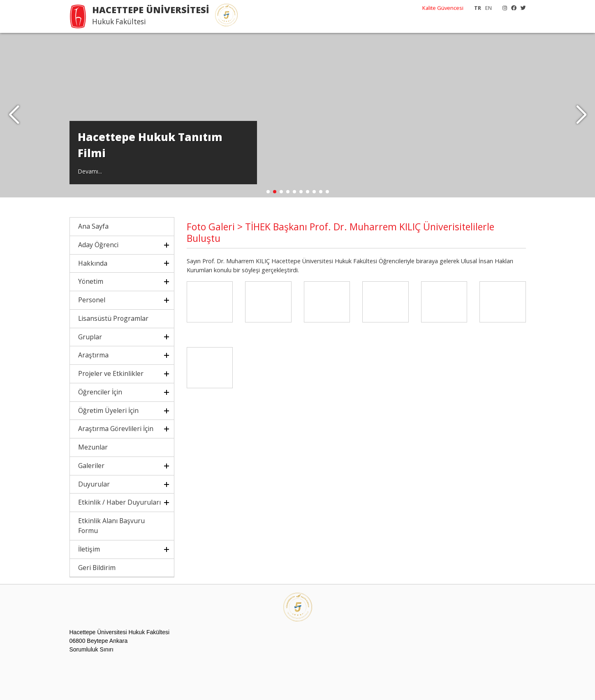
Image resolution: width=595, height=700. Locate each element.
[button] (581, 115)
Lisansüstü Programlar (113, 318)
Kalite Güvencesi (443, 8)
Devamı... (90, 171)
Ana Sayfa (93, 226)
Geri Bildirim (97, 568)
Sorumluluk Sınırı (91, 649)
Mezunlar (93, 447)
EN (489, 8)
